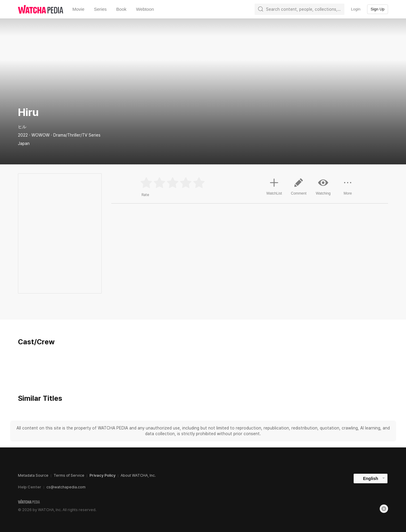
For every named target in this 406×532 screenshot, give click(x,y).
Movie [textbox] (78, 9)
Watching (323, 186)
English (371, 479)
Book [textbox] (121, 9)
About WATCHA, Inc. (138, 475)
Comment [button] (299, 189)
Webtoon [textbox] (145, 9)
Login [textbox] (356, 9)
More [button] (348, 189)
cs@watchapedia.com (66, 487)
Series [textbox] (100, 9)
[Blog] (384, 509)
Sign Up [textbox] (378, 9)
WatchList (274, 186)
